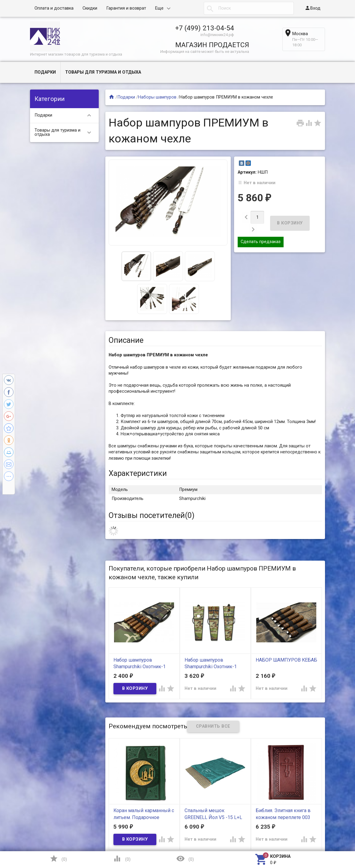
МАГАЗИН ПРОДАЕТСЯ (212, 45)
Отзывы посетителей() (152, 515)
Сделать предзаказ (261, 232)
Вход (313, 8)
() (58, 859)
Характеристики (138, 473)
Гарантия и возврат (126, 8)
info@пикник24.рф (217, 35)
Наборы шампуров (157, 97)
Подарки (45, 72)
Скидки (90, 8)
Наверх (330, 839)
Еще (159, 8)
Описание (126, 340)
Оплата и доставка (54, 8)
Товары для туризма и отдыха (103, 72)
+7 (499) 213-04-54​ (205, 28)
